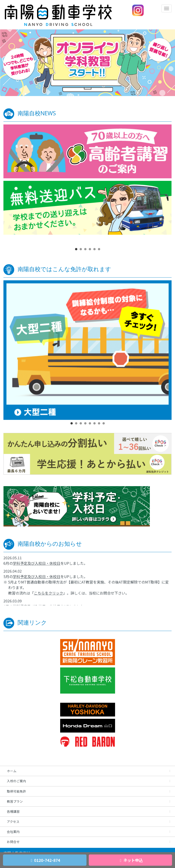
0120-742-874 (45, 860)
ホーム (12, 771)
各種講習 (13, 811)
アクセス (13, 821)
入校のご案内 (16, 781)
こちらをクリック (48, 593)
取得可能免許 (16, 791)
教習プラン (15, 801)
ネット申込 (130, 860)
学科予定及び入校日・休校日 (37, 563)
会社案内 (13, 832)
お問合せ (13, 842)
